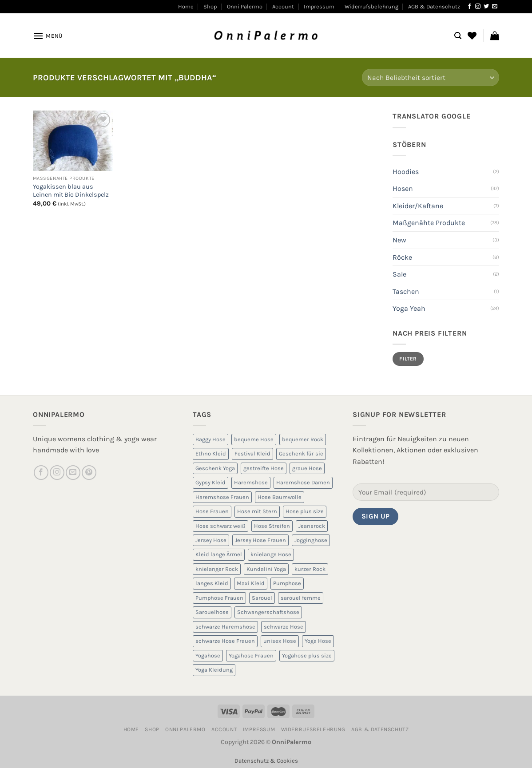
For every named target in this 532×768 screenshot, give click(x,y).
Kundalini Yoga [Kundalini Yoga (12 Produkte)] (266, 569)
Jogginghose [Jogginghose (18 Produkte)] (311, 540)
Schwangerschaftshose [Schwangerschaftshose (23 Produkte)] (268, 612)
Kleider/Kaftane (418, 206)
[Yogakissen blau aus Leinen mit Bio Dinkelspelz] (73, 141)
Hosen (403, 188)
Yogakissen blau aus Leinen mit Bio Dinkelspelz (71, 191)
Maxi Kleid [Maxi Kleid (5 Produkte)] (251, 583)
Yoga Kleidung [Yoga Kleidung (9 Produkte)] (214, 670)
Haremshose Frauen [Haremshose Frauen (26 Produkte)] (222, 497)
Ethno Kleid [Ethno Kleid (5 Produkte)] (211, 453)
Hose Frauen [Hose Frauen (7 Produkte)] (212, 511)
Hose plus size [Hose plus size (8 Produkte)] (305, 511)
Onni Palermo (245, 6)
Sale (399, 274)
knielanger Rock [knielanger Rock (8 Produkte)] (217, 569)
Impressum (319, 6)
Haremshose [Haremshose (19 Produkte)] (251, 482)
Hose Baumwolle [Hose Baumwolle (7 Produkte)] (280, 497)
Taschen (406, 291)
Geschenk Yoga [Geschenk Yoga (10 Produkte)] (215, 468)
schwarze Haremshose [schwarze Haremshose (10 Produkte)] (225, 627)
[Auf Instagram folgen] (478, 7)
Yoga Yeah (409, 308)
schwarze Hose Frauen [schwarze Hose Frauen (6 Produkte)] (225, 641)
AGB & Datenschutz (434, 6)
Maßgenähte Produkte (429, 223)
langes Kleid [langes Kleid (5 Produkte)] (212, 583)
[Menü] (48, 36)
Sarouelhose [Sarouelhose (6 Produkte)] (212, 612)
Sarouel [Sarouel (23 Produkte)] (262, 598)
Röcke (402, 257)
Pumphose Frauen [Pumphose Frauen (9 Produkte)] (219, 598)
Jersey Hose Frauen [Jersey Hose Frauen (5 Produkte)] (260, 540)
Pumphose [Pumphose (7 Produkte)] (287, 583)
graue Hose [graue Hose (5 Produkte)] (307, 468)
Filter (408, 359)
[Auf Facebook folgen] (469, 7)
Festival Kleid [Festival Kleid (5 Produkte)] (252, 453)
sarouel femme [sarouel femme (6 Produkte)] (301, 598)
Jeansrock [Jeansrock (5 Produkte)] (312, 526)
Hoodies (406, 172)
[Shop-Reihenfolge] (431, 77)
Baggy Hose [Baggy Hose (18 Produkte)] (210, 439)
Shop (210, 6)
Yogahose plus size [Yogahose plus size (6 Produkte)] (307, 655)
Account (283, 6)
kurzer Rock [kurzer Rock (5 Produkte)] (310, 569)
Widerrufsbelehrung (371, 6)
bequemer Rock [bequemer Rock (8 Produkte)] (303, 439)
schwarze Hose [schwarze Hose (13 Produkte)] (284, 627)
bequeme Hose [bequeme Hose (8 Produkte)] (254, 439)
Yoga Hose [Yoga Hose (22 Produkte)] (318, 641)
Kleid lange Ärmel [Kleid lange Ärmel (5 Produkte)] (219, 554)
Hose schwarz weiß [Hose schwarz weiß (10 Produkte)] (220, 526)
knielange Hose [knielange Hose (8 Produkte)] (271, 554)
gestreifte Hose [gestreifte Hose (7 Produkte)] (264, 468)
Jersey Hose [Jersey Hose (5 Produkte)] (211, 540)
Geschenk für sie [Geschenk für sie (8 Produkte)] (301, 453)
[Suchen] (458, 36)
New (399, 240)
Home (186, 6)
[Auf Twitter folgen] (486, 7)
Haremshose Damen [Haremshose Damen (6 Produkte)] (303, 482)
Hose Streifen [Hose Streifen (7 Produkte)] (272, 526)
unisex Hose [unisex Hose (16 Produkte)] (280, 641)
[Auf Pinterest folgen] (89, 473)
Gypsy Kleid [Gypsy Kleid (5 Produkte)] (210, 482)
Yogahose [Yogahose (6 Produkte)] (208, 655)
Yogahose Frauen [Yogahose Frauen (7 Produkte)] (251, 655)
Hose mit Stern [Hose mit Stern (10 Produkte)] (257, 511)
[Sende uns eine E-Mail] (495, 7)
